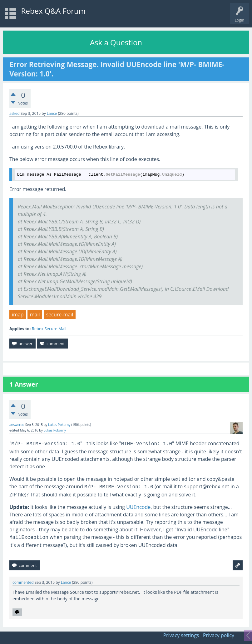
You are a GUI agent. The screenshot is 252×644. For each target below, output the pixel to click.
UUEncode (138, 507)
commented (23, 582)
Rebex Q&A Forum (53, 11)
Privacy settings (181, 635)
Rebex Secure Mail (49, 329)
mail (35, 315)
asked (15, 113)
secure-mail (60, 315)
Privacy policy (219, 635)
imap (18, 315)
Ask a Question (116, 42)
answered (17, 425)
